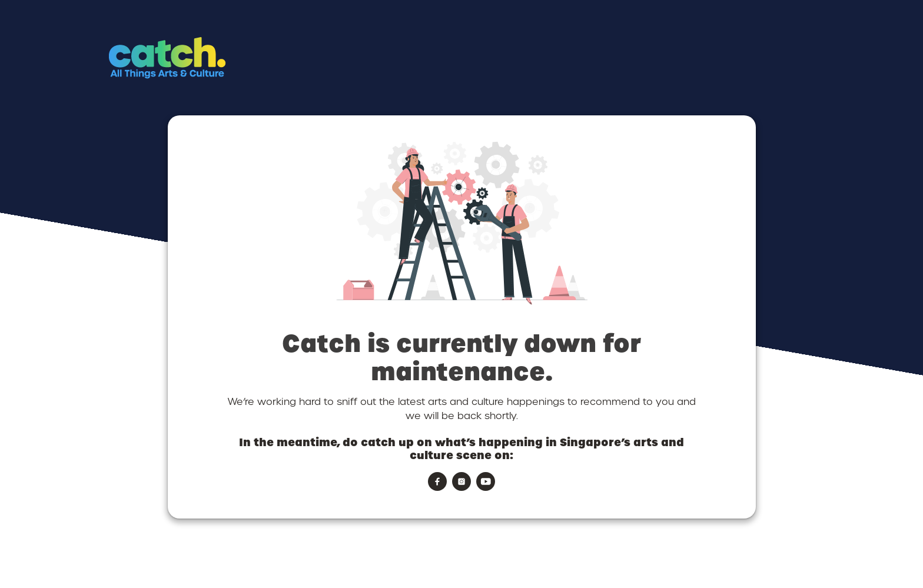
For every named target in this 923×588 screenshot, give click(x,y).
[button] (216, 80)
